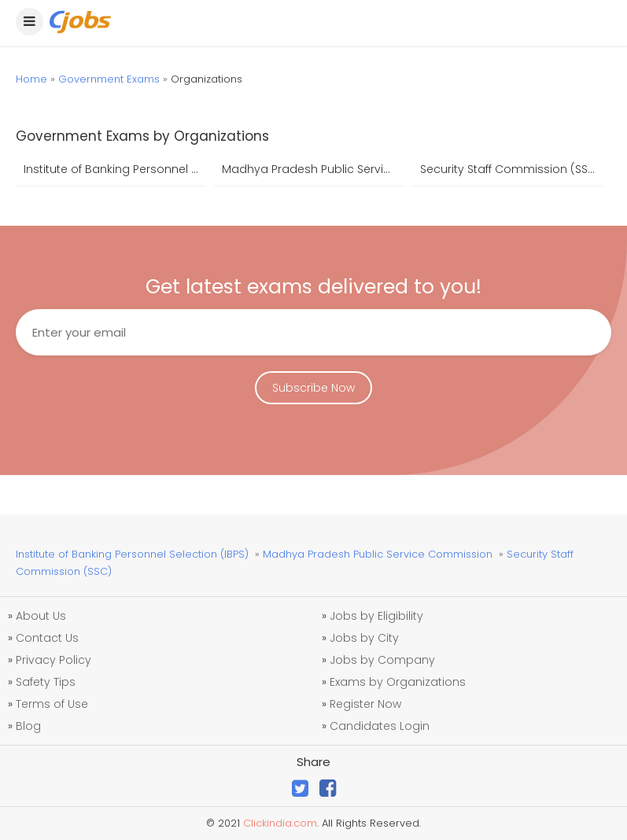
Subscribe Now (313, 388)
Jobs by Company (382, 660)
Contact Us (47, 638)
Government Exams (109, 79)
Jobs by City (364, 638)
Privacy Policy (53, 660)
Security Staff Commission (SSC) (511, 169)
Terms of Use (52, 704)
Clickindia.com (280, 823)
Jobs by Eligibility (376, 616)
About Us (41, 616)
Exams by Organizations (398, 682)
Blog (28, 726)
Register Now (365, 704)
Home (31, 79)
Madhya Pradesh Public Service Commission (313, 169)
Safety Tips (46, 682)
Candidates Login (380, 726)
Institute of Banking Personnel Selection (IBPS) (115, 169)
